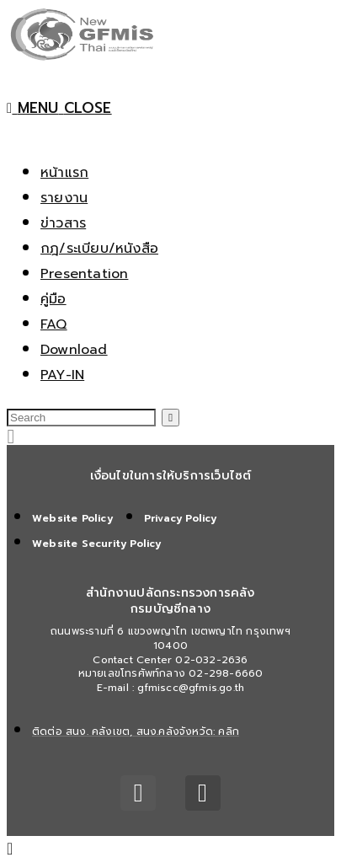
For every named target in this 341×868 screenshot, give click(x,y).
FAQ (54, 324)
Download (74, 350)
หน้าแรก (64, 173)
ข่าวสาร (63, 223)
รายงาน (64, 198)
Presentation (84, 274)
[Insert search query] (81, 418)
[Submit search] (170, 418)
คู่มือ (53, 299)
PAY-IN (62, 375)
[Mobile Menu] (59, 108)
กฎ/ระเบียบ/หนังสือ (99, 249)
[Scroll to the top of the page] (10, 849)
